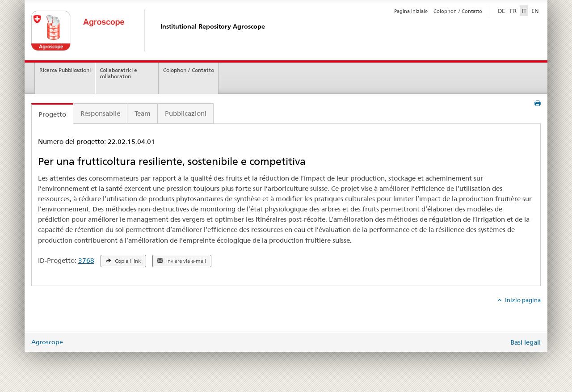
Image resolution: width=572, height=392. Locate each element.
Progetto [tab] (52, 114)
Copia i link (123, 261)
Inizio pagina (522, 300)
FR (513, 11)
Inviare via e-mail (182, 261)
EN (535, 11)
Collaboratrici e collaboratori (118, 73)
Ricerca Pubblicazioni (65, 70)
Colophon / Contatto (458, 11)
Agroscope (47, 342)
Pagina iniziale (411, 11)
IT (524, 11)
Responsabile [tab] (100, 113)
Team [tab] (143, 113)
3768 (86, 260)
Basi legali (526, 342)
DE (502, 10)
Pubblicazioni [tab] (186, 113)
